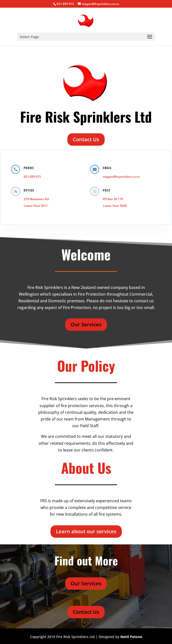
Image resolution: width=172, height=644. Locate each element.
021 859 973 (65, 4)
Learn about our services (86, 531)
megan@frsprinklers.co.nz (120, 177)
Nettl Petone (131, 637)
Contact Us (86, 139)
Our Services (86, 324)
